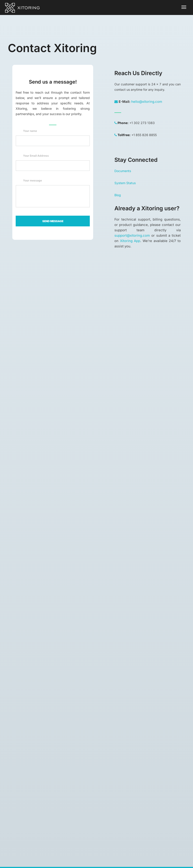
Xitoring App (130, 241)
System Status (125, 183)
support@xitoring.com (132, 235)
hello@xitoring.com (147, 102)
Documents (123, 171)
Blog (118, 195)
